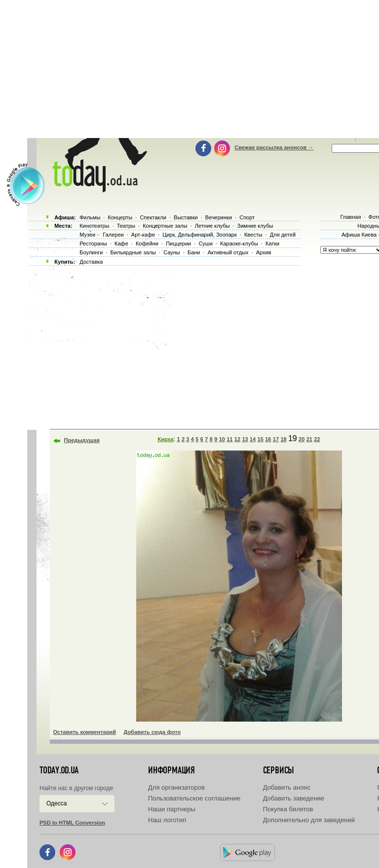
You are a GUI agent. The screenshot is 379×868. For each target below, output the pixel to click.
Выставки (186, 217)
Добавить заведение (294, 798)
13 (245, 439)
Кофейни (147, 243)
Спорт (247, 217)
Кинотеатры (94, 226)
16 (268, 439)
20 (302, 439)
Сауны (172, 252)
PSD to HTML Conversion (72, 823)
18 (283, 439)
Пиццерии (178, 243)
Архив (264, 252)
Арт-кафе (143, 235)
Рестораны (93, 243)
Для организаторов (176, 787)
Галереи (113, 235)
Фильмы (90, 217)
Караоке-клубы (239, 243)
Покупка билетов (288, 809)
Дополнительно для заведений (309, 820)
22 (317, 439)
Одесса (57, 803)
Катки (272, 243)
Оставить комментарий (85, 732)
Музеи (87, 235)
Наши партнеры (172, 809)
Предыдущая (82, 440)
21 (309, 439)
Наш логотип (167, 820)
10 (222, 439)
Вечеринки (219, 217)
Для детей (283, 235)
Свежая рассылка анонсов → (274, 147)
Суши (205, 243)
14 (253, 439)
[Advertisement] (202, 345)
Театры (126, 226)
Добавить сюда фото (152, 732)
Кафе (121, 243)
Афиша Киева (359, 235)
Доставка (91, 262)
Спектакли (153, 217)
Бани (194, 252)
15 (261, 439)
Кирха (165, 439)
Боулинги (91, 252)
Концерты (120, 217)
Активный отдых (228, 252)
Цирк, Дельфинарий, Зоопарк (199, 235)
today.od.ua (59, 770)
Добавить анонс (287, 787)
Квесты (253, 235)
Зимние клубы (255, 226)
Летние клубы (212, 226)
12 (237, 439)
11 (229, 439)
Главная (350, 217)
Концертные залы (165, 226)
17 (276, 439)
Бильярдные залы (133, 252)
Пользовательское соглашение (194, 798)
